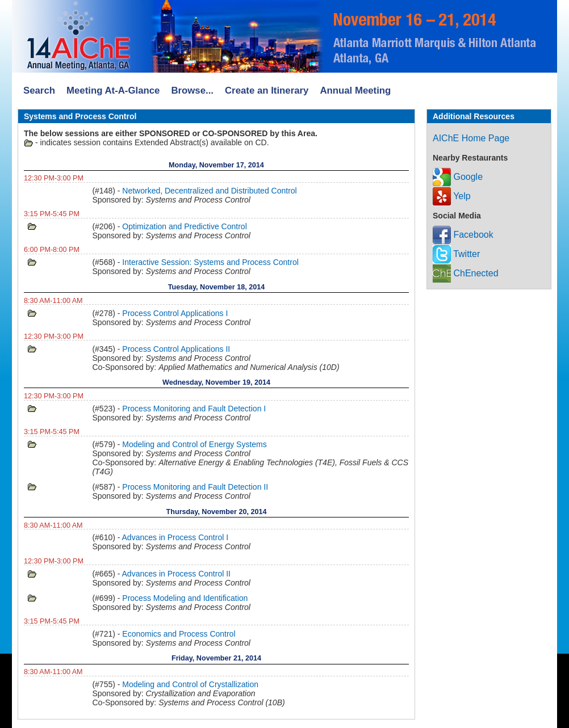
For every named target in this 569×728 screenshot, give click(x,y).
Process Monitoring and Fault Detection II (195, 487)
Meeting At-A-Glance (113, 91)
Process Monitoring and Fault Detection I (194, 409)
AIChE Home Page (471, 138)
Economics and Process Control (179, 634)
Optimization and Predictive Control (184, 226)
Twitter (456, 254)
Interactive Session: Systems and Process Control (210, 262)
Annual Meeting (355, 91)
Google (458, 177)
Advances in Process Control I (175, 537)
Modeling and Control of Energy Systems (194, 444)
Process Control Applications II (176, 349)
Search (39, 91)
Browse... (192, 91)
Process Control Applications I (175, 313)
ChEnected (466, 273)
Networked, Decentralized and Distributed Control (209, 191)
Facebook (463, 235)
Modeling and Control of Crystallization (190, 684)
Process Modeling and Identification (185, 598)
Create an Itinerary (267, 91)
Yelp (452, 196)
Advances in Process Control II (176, 574)
